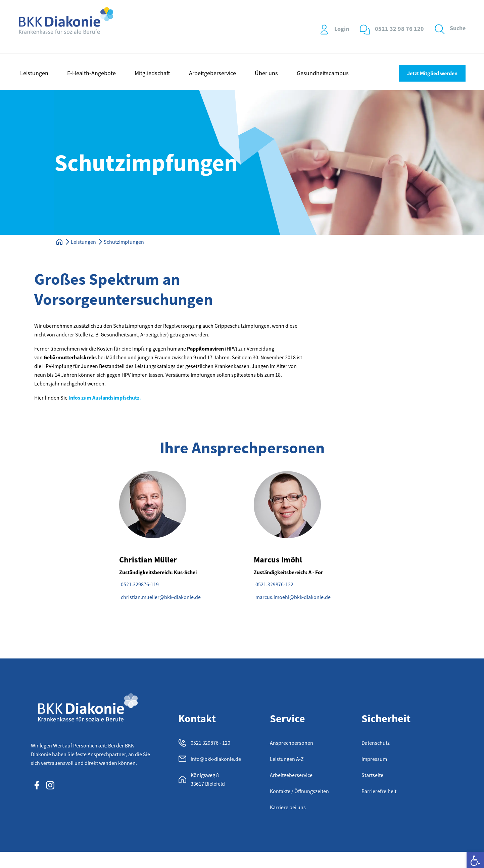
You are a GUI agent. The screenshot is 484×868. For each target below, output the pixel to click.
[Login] (324, 30)
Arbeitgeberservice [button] (212, 73)
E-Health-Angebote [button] (91, 73)
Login (342, 29)
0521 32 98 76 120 (399, 29)
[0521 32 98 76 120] (365, 30)
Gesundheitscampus (323, 73)
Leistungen (83, 242)
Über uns (266, 73)
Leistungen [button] (34, 73)
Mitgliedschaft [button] (152, 73)
